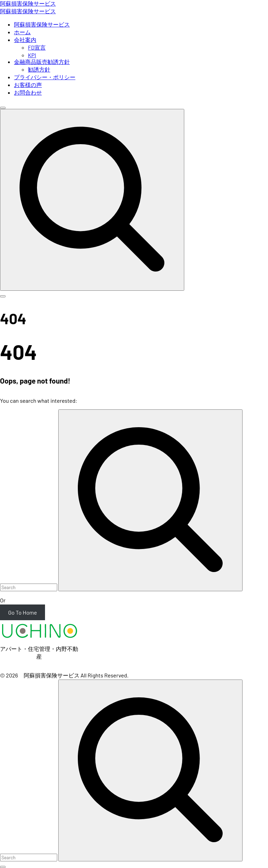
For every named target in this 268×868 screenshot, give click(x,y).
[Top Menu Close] (3, 108)
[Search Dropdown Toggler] (92, 200)
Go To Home (22, 612)
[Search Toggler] (3, 867)
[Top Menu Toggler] (3, 296)
